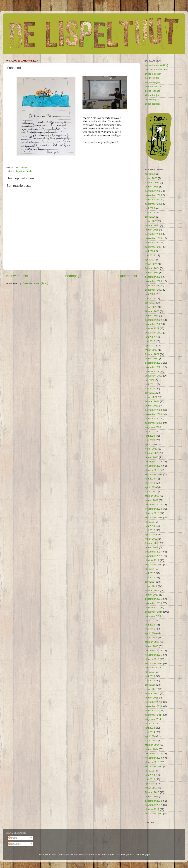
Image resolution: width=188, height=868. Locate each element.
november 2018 (153, 509)
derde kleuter (152, 78)
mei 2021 (150, 389)
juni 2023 (150, 294)
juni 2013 (150, 775)
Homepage (73, 276)
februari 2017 (152, 590)
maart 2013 (151, 788)
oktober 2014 (152, 711)
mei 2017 (150, 578)
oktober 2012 (152, 809)
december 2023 (153, 277)
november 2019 (153, 466)
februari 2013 (152, 792)
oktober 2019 (152, 470)
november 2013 (153, 758)
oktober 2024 (152, 243)
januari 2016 (152, 646)
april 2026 (150, 174)
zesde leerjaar (153, 104)
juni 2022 (150, 337)
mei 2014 (150, 732)
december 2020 (153, 410)
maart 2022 (151, 350)
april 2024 (150, 260)
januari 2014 (152, 749)
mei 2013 (150, 779)
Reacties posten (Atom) (35, 283)
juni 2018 (150, 526)
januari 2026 (152, 187)
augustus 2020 (153, 427)
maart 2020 (151, 449)
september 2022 (154, 333)
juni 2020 (150, 436)
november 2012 (153, 805)
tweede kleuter (153, 74)
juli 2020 (150, 431)
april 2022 (150, 346)
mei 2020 (150, 440)
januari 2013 (152, 797)
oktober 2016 (152, 607)
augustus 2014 (153, 719)
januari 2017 (152, 595)
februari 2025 (152, 225)
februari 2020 (152, 453)
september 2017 (154, 565)
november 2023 (153, 281)
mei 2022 (150, 341)
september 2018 (154, 517)
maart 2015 (151, 689)
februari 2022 (152, 354)
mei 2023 (150, 298)
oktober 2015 (152, 659)
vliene (24, 167)
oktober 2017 (152, 560)
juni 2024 (150, 251)
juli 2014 (150, 724)
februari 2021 (152, 401)
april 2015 (150, 685)
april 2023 (150, 303)
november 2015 (153, 655)
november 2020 (153, 414)
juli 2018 (150, 522)
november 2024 (153, 238)
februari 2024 (152, 268)
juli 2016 (150, 620)
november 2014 (153, 706)
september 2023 (154, 290)
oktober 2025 (152, 200)
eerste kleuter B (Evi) (156, 70)
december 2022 (153, 320)
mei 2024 (150, 255)
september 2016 (154, 612)
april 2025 (150, 217)
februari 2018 (152, 543)
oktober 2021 (152, 371)
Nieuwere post (17, 276)
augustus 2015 (153, 668)
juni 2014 (150, 728)
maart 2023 (151, 307)
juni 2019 (150, 479)
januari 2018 (152, 547)
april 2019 (150, 487)
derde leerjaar (152, 91)
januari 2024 (152, 273)
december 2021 (153, 363)
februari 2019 (152, 496)
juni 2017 (150, 573)
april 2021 (150, 393)
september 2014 (154, 715)
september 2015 (154, 663)
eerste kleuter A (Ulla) (157, 65)
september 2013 (154, 766)
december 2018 (153, 504)
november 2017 (153, 556)
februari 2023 (152, 311)
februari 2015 (152, 693)
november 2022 (153, 324)
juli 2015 (150, 672)
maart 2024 (151, 264)
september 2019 (154, 474)
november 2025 (153, 195)
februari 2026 (152, 183)
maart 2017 (151, 586)
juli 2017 (150, 569)
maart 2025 (151, 221)
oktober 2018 (152, 513)
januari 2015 (152, 698)
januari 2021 (152, 406)
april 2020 (150, 444)
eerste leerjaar (153, 82)
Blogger (146, 854)
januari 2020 (152, 457)
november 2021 (153, 367)
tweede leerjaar (153, 87)
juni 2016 (150, 625)
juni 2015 (150, 676)
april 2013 (150, 784)
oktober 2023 (152, 285)
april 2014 (150, 736)
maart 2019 (151, 492)
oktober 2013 (152, 762)
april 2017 (150, 582)
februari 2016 (152, 642)
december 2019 (153, 461)
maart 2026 (151, 178)
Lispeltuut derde (23, 171)
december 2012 (153, 801)
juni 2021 (150, 384)
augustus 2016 (153, 616)
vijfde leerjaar (152, 99)
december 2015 (153, 651)
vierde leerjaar (153, 95)
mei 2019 (150, 483)
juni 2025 (150, 208)
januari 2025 (152, 230)
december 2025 (153, 191)
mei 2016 (150, 629)
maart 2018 (151, 539)
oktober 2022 (152, 328)
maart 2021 (151, 397)
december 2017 (153, 552)
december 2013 (153, 753)
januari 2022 (152, 358)
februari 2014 (152, 745)
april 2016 (150, 633)
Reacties (15, 844)
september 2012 (154, 814)
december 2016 (153, 599)
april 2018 (150, 534)
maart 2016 (151, 638)
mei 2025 (150, 212)
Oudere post (128, 276)
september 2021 (154, 376)
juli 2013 (150, 771)
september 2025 (154, 204)
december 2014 (153, 702)
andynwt (111, 854)
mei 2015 (150, 680)
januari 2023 (152, 316)
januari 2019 (152, 500)
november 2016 (153, 603)
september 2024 (154, 247)
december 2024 (153, 234)
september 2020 (154, 423)
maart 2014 (151, 741)
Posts (13, 838)
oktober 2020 (152, 419)
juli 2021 (150, 380)
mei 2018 (150, 530)
